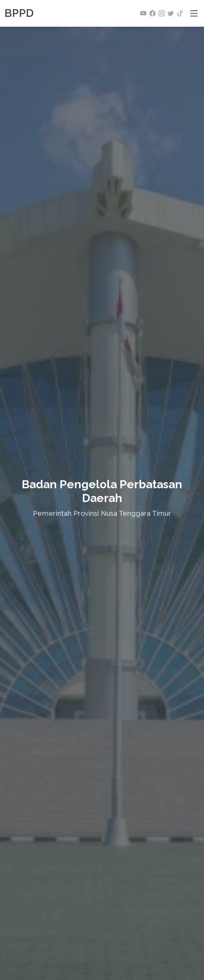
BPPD (19, 13)
